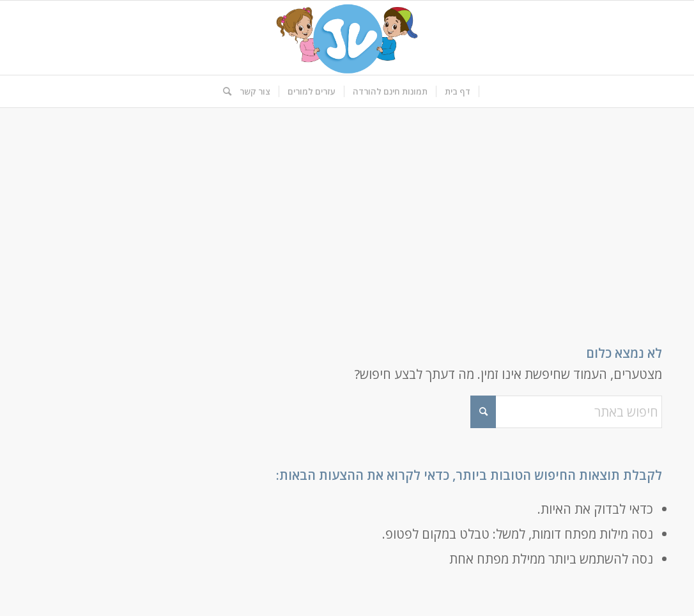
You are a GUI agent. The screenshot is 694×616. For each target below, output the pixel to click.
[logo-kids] (347, 38)
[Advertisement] (347, 204)
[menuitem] (458, 91)
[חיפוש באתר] (223, 91)
